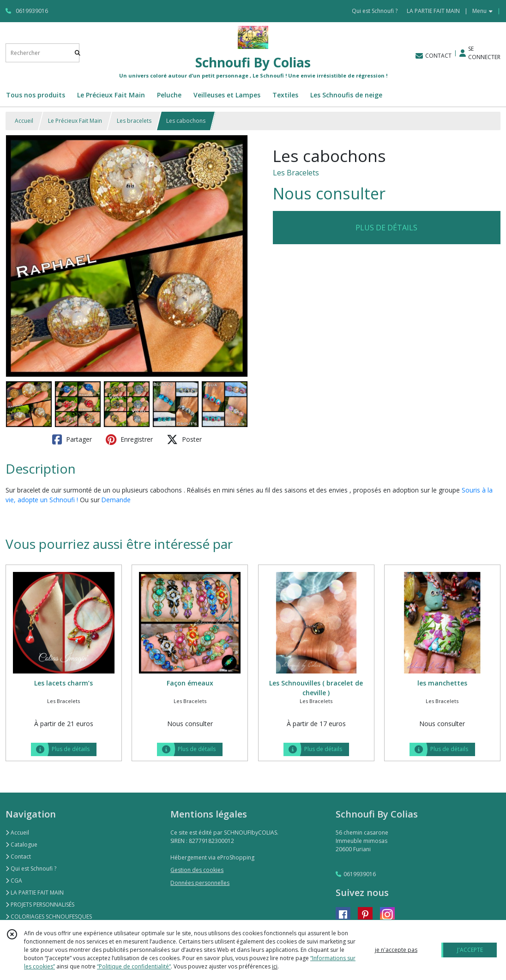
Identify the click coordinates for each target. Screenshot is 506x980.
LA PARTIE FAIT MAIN (35, 893)
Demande (116, 500)
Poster (184, 439)
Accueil (24, 121)
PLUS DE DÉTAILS (386, 228)
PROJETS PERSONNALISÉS (40, 905)
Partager (72, 439)
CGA (14, 881)
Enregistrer (129, 439)
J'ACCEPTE (470, 950)
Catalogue (21, 845)
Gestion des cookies (197, 870)
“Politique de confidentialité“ (134, 966)
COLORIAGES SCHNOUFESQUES (49, 917)
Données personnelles (200, 883)
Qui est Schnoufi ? (31, 869)
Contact (18, 857)
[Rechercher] (78, 53)
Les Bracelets (296, 173)
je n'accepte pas (396, 950)
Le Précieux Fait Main (75, 121)
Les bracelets (134, 121)
